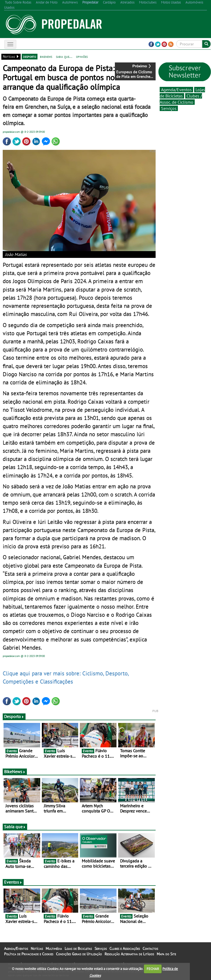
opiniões (82, 56)
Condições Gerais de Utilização (79, 954)
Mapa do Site (166, 954)
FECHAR (153, 969)
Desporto (14, 716)
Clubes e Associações (125, 949)
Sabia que (15, 827)
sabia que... (64, 56)
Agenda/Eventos (176, 90)
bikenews (46, 56)
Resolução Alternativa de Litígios (129, 954)
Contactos (150, 949)
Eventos (13, 882)
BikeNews (15, 772)
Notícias (37, 949)
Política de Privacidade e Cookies (29, 954)
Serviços (169, 108)
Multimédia (54, 949)
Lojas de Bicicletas (78, 949)
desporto (30, 56)
